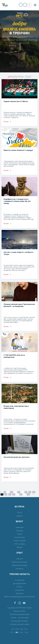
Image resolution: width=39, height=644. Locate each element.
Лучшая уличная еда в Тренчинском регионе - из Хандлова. (19, 305)
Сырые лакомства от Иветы (16, 101)
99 (21, 494)
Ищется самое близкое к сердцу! (18, 150)
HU (22, 632)
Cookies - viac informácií (20, 618)
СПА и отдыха (19, 544)
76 (14, 494)
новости (19, 559)
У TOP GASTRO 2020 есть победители (14, 356)
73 (2, 494)
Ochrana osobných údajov (19, 624)
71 (30, 492)
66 (19, 492)
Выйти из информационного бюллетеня (19, 597)
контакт (19, 587)
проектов (20, 593)
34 (12, 492)
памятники (20, 527)
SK (13, 629)
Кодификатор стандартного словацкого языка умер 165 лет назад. (17, 201)
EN (17, 629)
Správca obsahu (19, 611)
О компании (20, 580)
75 (10, 494)
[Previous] (1, 492)
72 (34, 492)
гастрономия (19, 537)
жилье (20, 534)
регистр (21, 5)
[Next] (33, 494)
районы (20, 516)
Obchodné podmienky (20, 621)
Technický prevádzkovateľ (19, 614)
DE (22, 629)
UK (27, 632)
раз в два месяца (20, 583)
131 (28, 494)
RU (17, 632)
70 (26, 492)
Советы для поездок (19, 562)
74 (6, 494)
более (6, 122)
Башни (19, 547)
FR (12, 632)
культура (20, 531)
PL (27, 629)
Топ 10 (20, 513)
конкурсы (19, 569)
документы (20, 590)
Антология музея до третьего (17, 457)
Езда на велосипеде (20, 565)
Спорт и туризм (19, 541)
